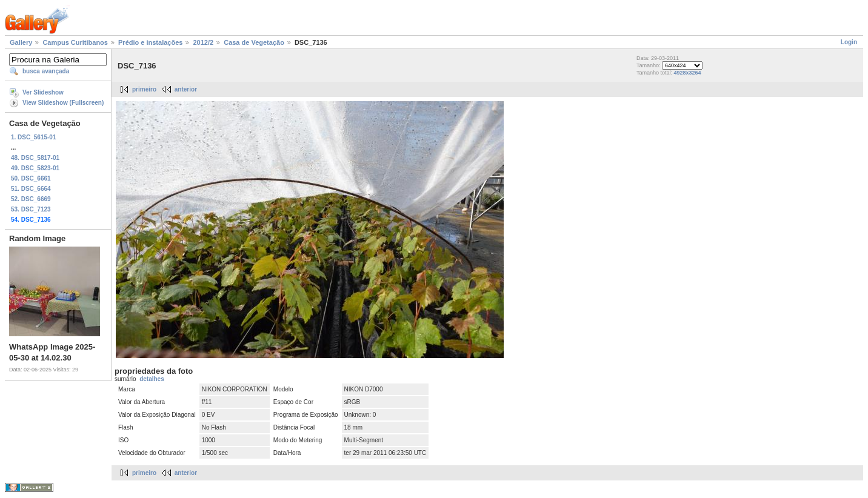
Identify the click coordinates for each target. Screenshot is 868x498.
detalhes (152, 379)
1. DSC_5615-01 (34, 137)
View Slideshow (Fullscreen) (63, 103)
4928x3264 (688, 73)
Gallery (21, 42)
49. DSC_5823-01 (35, 168)
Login (849, 42)
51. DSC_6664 (31, 189)
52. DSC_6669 (31, 199)
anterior (186, 89)
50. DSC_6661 (31, 178)
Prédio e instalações (150, 42)
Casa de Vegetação (254, 42)
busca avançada (46, 71)
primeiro (144, 89)
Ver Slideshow (43, 92)
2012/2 (203, 42)
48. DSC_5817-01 (35, 158)
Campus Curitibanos (75, 42)
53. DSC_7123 (31, 209)
